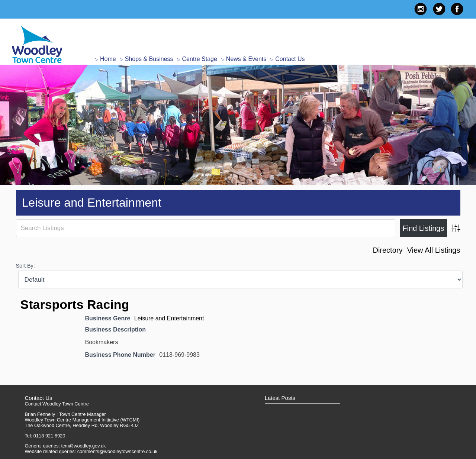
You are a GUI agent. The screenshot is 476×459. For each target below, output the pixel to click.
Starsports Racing (75, 304)
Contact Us (290, 59)
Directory (387, 250)
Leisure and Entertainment (169, 318)
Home (108, 59)
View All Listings (433, 250)
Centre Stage (200, 59)
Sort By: (25, 266)
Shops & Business (149, 59)
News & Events (246, 59)
